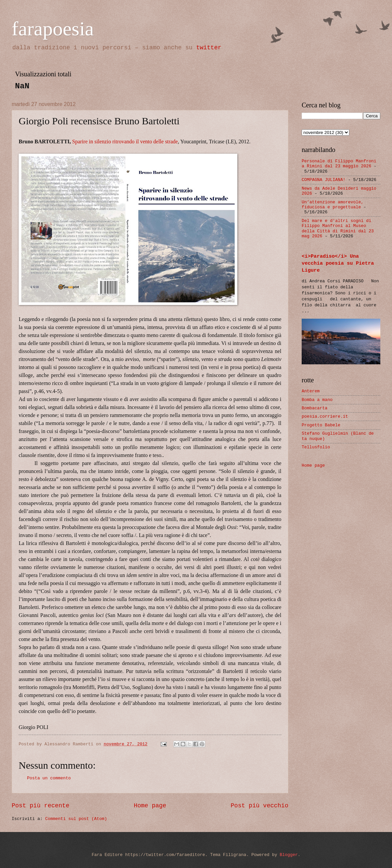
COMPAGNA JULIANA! (323, 180)
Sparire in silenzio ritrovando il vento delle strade (125, 141)
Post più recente (40, 806)
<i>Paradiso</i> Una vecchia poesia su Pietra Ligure (338, 263)
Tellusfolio (316, 447)
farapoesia (53, 29)
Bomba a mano (317, 400)
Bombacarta (314, 408)
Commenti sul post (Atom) (76, 819)
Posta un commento (49, 778)
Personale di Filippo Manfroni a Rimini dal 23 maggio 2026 (339, 164)
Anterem (311, 391)
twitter (209, 48)
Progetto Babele (321, 425)
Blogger (289, 855)
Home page (150, 806)
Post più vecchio (259, 806)
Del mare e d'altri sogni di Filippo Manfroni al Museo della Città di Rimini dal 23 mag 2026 (338, 228)
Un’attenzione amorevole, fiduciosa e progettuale (332, 205)
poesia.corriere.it (325, 416)
